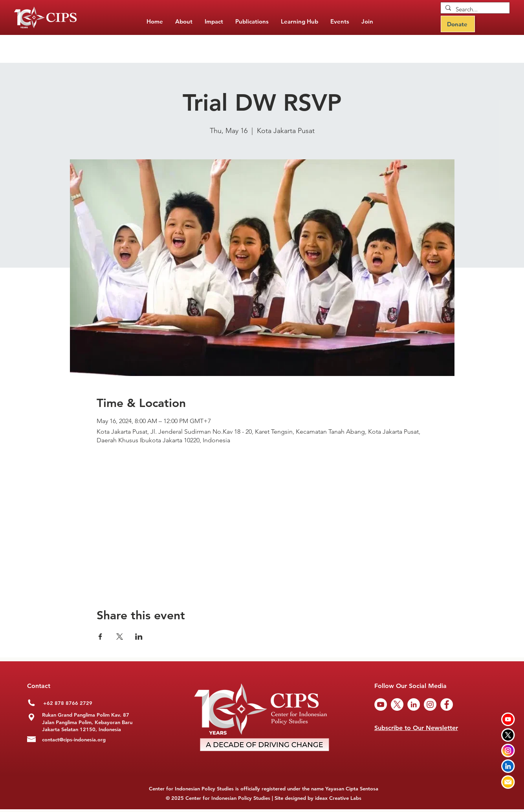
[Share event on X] (120, 637)
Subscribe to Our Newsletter (416, 728)
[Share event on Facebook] (100, 637)
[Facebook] (447, 704)
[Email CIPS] (508, 782)
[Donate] (458, 24)
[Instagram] (430, 704)
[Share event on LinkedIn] (139, 637)
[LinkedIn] (414, 704)
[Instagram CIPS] (508, 751)
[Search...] (474, 9)
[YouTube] (381, 704)
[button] (252, 22)
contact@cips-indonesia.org (74, 739)
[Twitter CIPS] (508, 735)
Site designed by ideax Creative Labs (318, 798)
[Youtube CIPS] (508, 719)
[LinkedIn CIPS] (508, 766)
